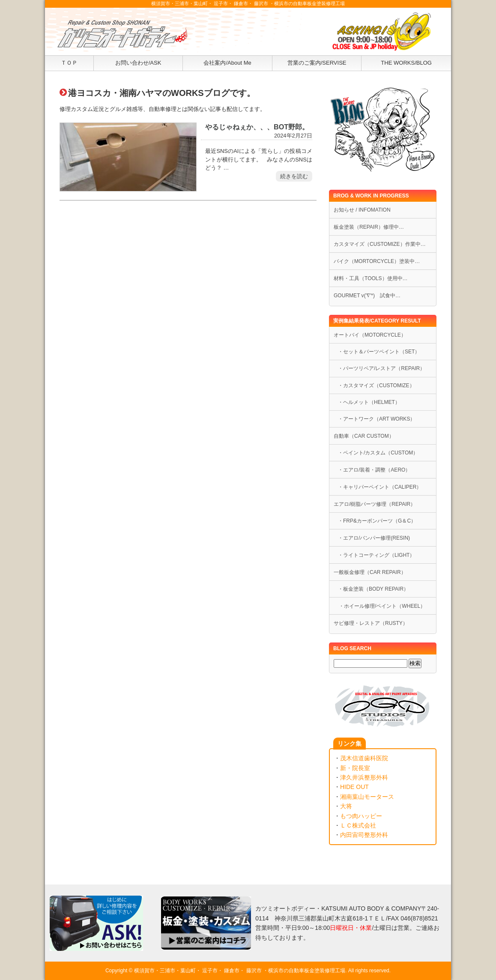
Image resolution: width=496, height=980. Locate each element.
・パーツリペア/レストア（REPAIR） (381, 368)
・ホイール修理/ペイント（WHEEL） (379, 606)
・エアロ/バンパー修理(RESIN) (374, 538)
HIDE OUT (354, 787)
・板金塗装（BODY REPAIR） (373, 589)
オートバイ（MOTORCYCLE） (370, 335)
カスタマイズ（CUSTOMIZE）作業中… (380, 244)
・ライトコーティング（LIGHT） (376, 555)
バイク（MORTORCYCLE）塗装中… (377, 261)
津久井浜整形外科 (364, 777)
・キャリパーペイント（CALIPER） (380, 487)
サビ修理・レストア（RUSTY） (371, 623)
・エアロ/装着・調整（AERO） (374, 470)
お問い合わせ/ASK (138, 63)
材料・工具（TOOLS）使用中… (371, 278)
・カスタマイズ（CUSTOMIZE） (376, 385)
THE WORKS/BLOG (406, 63)
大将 (346, 806)
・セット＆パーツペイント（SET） (379, 352)
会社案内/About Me (227, 63)
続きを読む (294, 176)
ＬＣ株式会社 (358, 825)
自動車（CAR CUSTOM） (364, 436)
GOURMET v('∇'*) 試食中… (367, 296)
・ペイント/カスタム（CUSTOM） (378, 453)
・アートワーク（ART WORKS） (376, 419)
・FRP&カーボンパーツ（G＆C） (377, 521)
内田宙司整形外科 (364, 835)
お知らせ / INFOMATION (362, 210)
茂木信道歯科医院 (364, 758)
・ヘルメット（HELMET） (369, 402)
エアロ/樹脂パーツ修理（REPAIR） (375, 504)
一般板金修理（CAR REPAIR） (370, 572)
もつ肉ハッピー (361, 816)
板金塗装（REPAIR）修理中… (369, 227)
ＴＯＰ (69, 63)
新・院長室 (355, 768)
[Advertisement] (188, 299)
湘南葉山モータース (367, 797)
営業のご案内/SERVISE (317, 63)
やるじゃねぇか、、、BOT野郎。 (257, 127)
